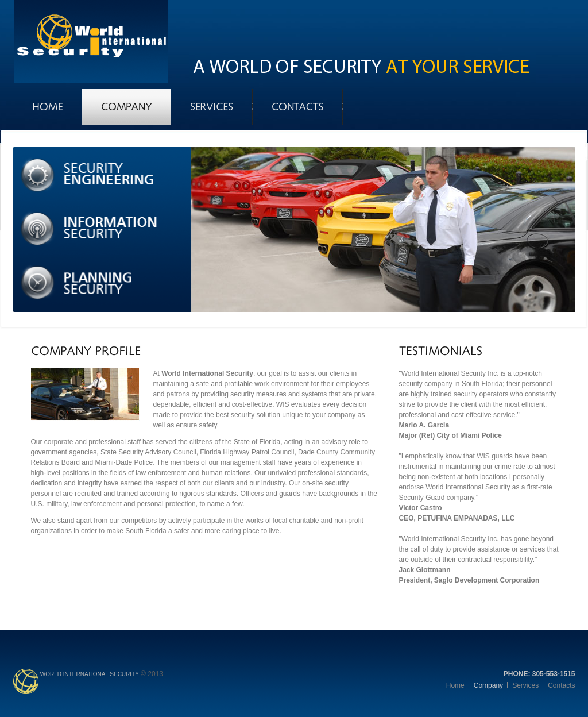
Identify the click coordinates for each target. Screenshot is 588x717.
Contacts (561, 685)
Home (455, 685)
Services (525, 685)
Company (488, 685)
